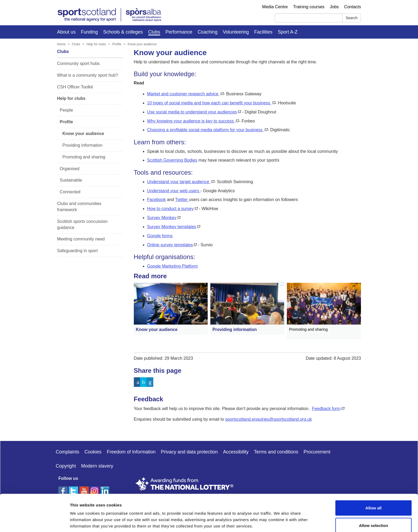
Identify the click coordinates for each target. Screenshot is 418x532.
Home (61, 44)
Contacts (353, 7)
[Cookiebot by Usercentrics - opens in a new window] (35, 522)
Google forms (160, 236)
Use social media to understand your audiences (192, 112)
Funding (89, 32)
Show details (280, 518)
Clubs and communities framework (79, 207)
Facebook (156, 200)
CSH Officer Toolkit (75, 87)
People (66, 110)
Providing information (82, 145)
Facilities (263, 32)
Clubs (154, 32)
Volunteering (236, 32)
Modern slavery (97, 466)
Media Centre (275, 7)
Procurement (317, 452)
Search (352, 18)
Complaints (67, 452)
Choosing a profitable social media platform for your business (206, 130)
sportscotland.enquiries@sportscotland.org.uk (269, 419)
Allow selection (373, 500)
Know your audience (142, 44)
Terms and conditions (276, 452)
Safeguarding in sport (77, 251)
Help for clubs (96, 44)
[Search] (309, 18)
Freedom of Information (131, 452)
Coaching (207, 32)
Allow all (374, 483)
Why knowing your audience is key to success (191, 121)
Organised (70, 169)
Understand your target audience (179, 182)
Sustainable (71, 180)
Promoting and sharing (84, 157)
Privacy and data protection (189, 452)
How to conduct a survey (170, 209)
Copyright (66, 466)
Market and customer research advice (183, 94)
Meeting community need (81, 239)
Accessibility (236, 452)
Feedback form (326, 409)
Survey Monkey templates (172, 227)
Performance (179, 32)
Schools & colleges (123, 32)
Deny (374, 518)
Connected (70, 192)
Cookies (93, 452)
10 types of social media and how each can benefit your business (209, 103)
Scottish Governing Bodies (172, 160)
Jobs (334, 7)
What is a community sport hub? (88, 75)
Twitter (182, 200)
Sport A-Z (288, 32)
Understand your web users (174, 191)
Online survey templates (170, 245)
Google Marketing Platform (172, 266)
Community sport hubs (78, 64)
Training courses (309, 7)
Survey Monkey (162, 218)
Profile (117, 44)
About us (66, 32)
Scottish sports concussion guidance (82, 224)
